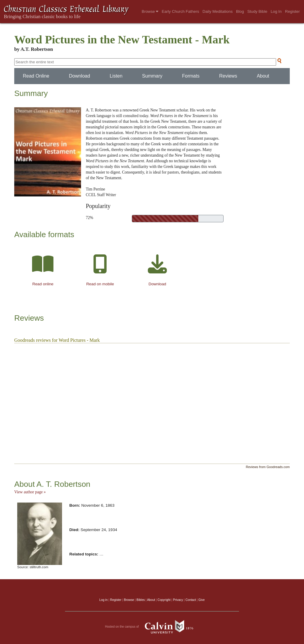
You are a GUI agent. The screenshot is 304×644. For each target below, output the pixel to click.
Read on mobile (100, 284)
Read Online (36, 76)
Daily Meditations (217, 11)
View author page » (30, 492)
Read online (43, 284)
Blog (240, 11)
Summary (152, 76)
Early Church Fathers (180, 11)
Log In (276, 11)
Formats (191, 76)
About (263, 76)
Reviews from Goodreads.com (268, 467)
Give (201, 600)
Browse (150, 11)
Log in (104, 600)
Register (292, 11)
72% (90, 218)
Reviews (228, 76)
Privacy (178, 600)
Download (79, 76)
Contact (191, 600)
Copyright (164, 600)
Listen (116, 76)
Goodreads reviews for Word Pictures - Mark (57, 340)
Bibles (141, 600)
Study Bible (257, 11)
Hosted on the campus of (152, 627)
